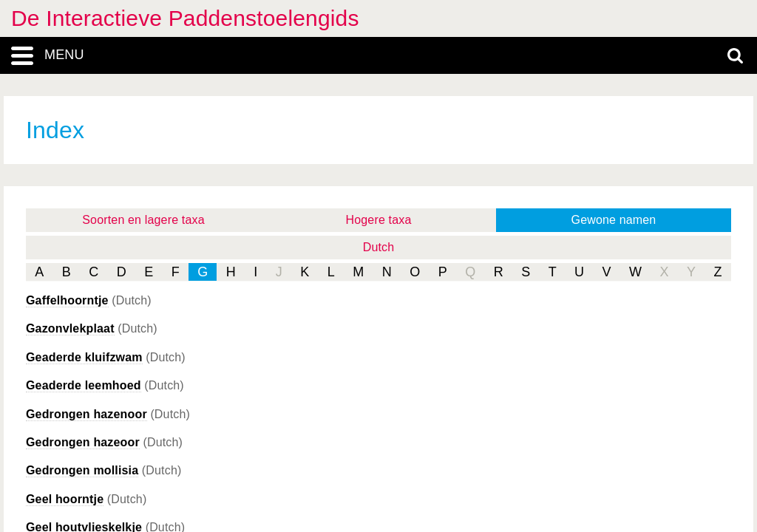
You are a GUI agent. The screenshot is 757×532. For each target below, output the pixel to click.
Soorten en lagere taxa (143, 220)
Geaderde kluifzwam (84, 357)
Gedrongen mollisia (82, 470)
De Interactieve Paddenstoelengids (185, 18)
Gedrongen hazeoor (83, 442)
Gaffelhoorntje (67, 300)
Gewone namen (614, 220)
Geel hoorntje (65, 499)
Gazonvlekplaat (70, 328)
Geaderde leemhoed (84, 385)
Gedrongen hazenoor (86, 414)
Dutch (379, 247)
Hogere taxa (379, 220)
